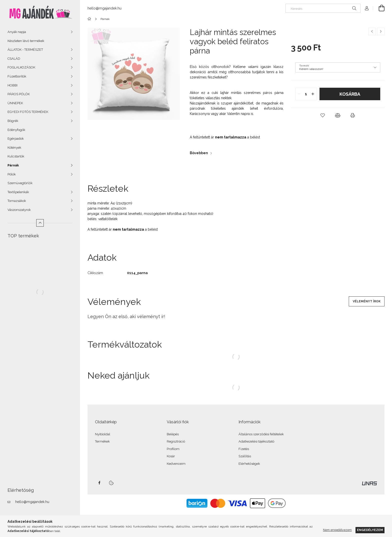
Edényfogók (16, 130)
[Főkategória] (90, 19)
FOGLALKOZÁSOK (21, 67)
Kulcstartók (16, 156)
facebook (99, 483)
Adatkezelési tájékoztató (256, 441)
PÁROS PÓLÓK (19, 94)
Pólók (12, 174)
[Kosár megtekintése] (379, 8)
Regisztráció (176, 441)
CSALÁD (14, 59)
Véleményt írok (367, 301)
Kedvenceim (176, 464)
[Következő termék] (381, 31)
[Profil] (367, 8)
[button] (323, 115)
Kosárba (350, 94)
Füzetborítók (17, 76)
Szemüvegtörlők (20, 183)
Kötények (14, 148)
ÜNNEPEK (15, 103)
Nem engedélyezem (337, 530)
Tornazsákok (17, 201)
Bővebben (199, 153)
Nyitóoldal (103, 434)
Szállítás (245, 456)
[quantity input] (306, 94)
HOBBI (12, 85)
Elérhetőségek (249, 464)
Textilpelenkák (18, 192)
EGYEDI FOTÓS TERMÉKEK (28, 112)
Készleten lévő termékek (26, 41)
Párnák (13, 165)
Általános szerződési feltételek (261, 434)
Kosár (171, 456)
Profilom (173, 449)
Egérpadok (16, 139)
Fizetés (244, 449)
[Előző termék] (372, 31)
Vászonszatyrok (19, 210)
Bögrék (13, 121)
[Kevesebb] (40, 223)
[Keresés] (323, 8)
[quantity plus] (313, 94)
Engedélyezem (370, 530)
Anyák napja (17, 32)
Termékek (102, 441)
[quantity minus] (299, 94)
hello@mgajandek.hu (32, 502)
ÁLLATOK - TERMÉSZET (25, 50)
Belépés (173, 434)
